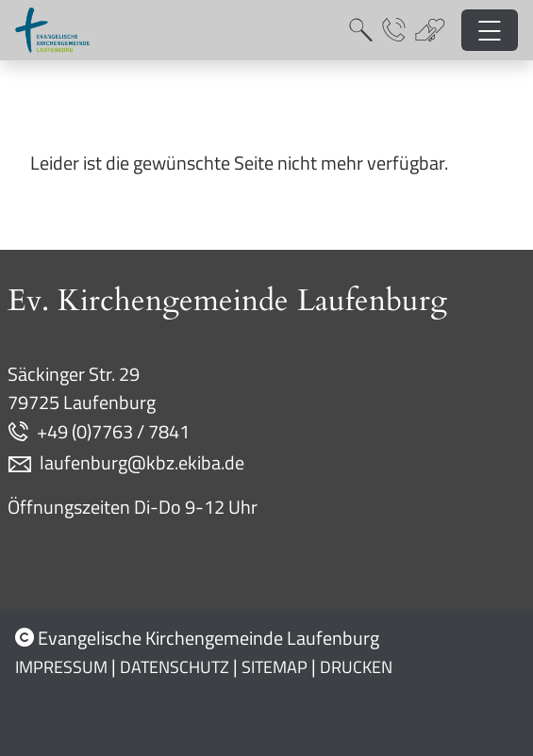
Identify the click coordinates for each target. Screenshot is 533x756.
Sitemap (275, 667)
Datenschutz (175, 667)
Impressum (61, 667)
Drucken (356, 667)
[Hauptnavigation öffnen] (490, 31)
